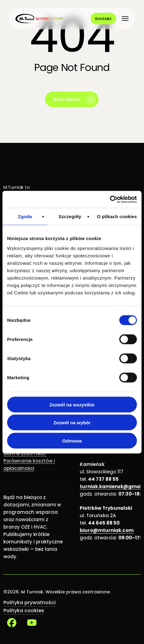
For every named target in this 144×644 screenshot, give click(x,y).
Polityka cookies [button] (24, 611)
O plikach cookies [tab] (117, 216)
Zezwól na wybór (72, 423)
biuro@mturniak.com (107, 530)
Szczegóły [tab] (70, 216)
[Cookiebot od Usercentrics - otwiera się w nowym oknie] (110, 199)
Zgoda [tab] (25, 216)
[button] (125, 19)
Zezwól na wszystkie (72, 404)
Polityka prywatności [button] (30, 602)
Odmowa (72, 440)
